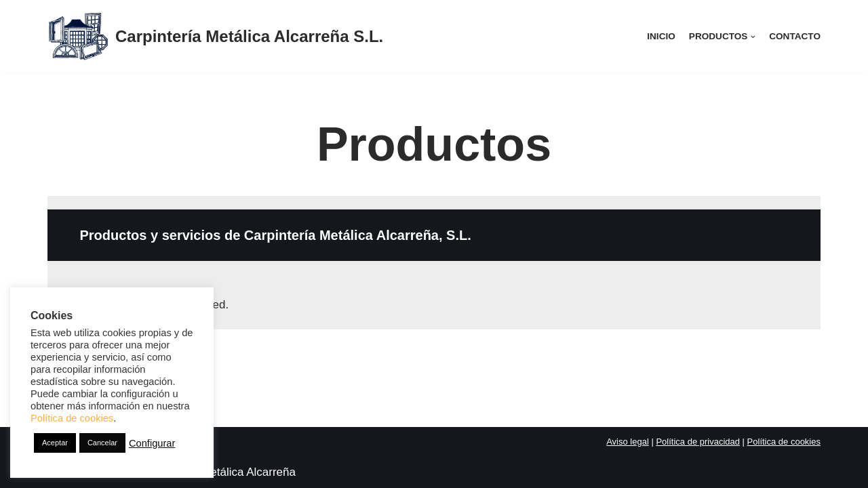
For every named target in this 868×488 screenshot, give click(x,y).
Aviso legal (628, 442)
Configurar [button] (152, 443)
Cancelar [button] (102, 443)
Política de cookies (784, 442)
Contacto (795, 36)
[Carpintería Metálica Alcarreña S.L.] (215, 37)
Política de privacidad (698, 442)
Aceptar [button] (55, 443)
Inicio (661, 36)
